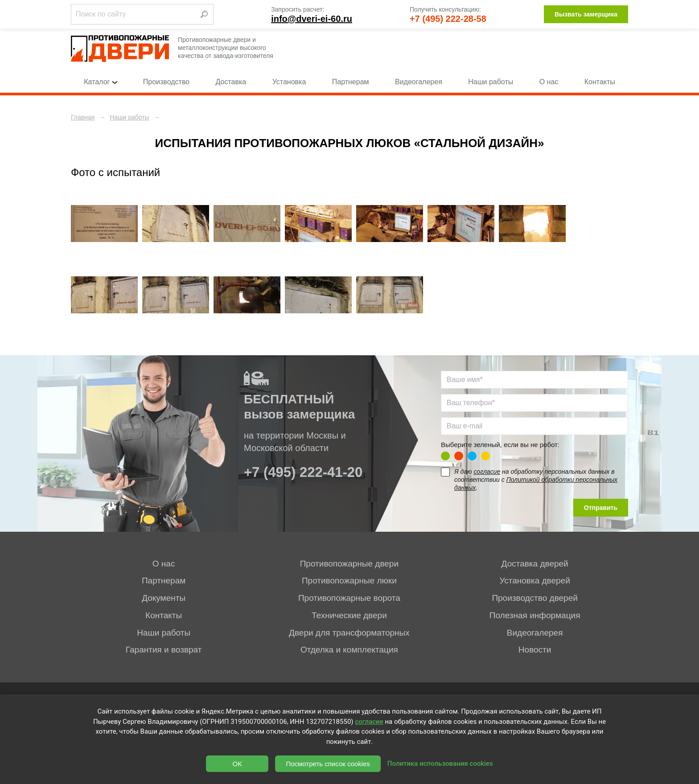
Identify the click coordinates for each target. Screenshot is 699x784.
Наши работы (491, 82)
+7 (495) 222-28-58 (448, 19)
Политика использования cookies (440, 763)
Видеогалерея (419, 82)
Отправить (601, 508)
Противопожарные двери (349, 564)
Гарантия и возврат (164, 650)
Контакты (600, 82)
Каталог (100, 82)
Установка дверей (535, 581)
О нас (549, 82)
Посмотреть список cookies (328, 764)
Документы (164, 598)
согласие (487, 472)
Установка (289, 82)
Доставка (231, 82)
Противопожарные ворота (349, 598)
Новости (535, 650)
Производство (166, 82)
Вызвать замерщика (586, 14)
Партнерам (351, 82)
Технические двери (349, 615)
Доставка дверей (535, 564)
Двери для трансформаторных (349, 633)
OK (238, 764)
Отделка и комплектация (349, 650)
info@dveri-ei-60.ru (312, 19)
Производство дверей (535, 598)
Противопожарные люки (349, 581)
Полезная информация (535, 615)
